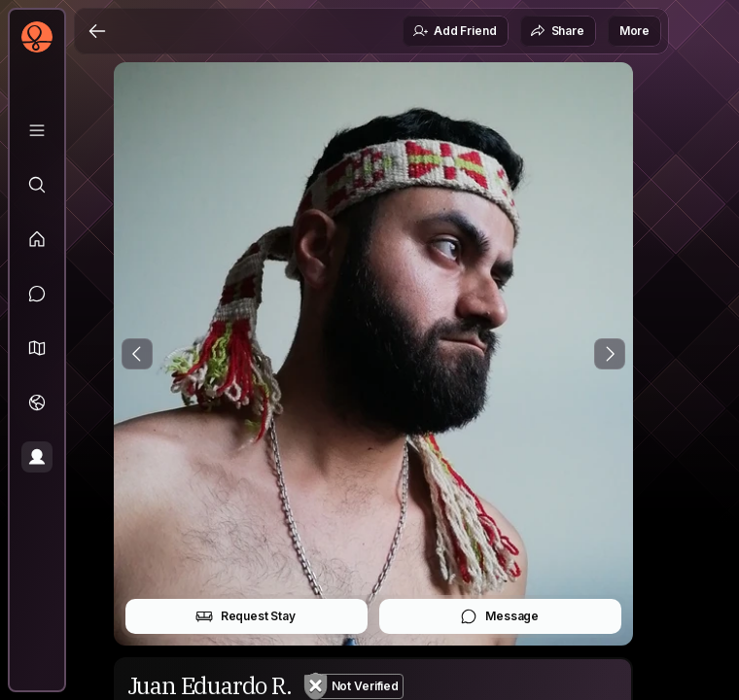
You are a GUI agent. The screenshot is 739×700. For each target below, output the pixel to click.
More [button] (634, 31)
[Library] (37, 130)
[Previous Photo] (137, 354)
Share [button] (557, 31)
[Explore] (37, 185)
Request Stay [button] (246, 616)
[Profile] (37, 457)
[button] (37, 348)
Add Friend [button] (454, 31)
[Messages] (37, 294)
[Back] (97, 31)
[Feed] (37, 239)
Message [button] (499, 616)
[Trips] (37, 402)
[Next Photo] (610, 354)
